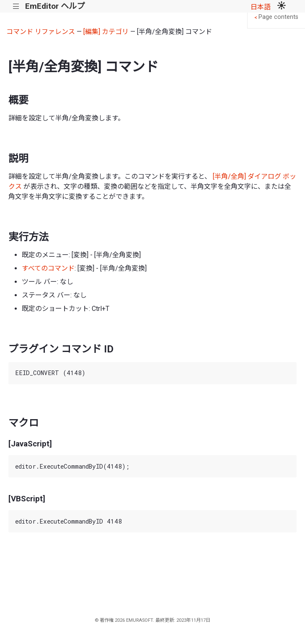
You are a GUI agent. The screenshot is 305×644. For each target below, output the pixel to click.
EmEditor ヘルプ (55, 6)
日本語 (261, 7)
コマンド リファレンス (41, 32)
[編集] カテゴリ (106, 32)
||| (16, 7)
